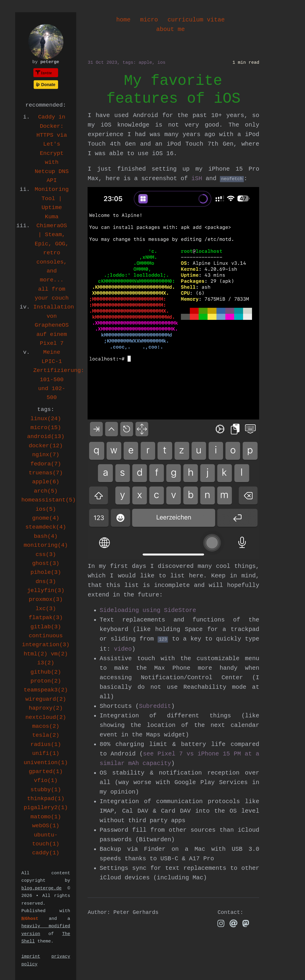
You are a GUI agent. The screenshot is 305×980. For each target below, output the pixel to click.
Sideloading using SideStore (148, 610)
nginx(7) (46, 455)
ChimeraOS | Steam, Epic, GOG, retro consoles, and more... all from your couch (52, 262)
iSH (197, 179)
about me (170, 29)
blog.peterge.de (42, 888)
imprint (31, 957)
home (123, 20)
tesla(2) (46, 735)
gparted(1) (46, 772)
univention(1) (46, 763)
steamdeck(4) (46, 527)
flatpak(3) (46, 618)
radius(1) (46, 744)
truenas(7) (46, 473)
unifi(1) (46, 753)
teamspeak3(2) (46, 690)
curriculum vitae (196, 20)
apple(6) (46, 482)
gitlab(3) (46, 627)
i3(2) (46, 663)
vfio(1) (46, 780)
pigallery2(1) (46, 808)
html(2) (35, 654)
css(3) (46, 554)
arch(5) (46, 491)
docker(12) (46, 446)
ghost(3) (46, 563)
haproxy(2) (46, 708)
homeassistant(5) (49, 500)
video (123, 649)
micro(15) (46, 428)
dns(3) (46, 582)
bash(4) (46, 536)
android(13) (46, 437)
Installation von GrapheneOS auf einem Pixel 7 (54, 325)
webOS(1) (46, 826)
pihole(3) (46, 572)
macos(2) (46, 726)
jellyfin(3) (46, 591)
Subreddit (155, 706)
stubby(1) (46, 790)
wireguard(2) (46, 699)
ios (161, 63)
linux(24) (46, 419)
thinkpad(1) (46, 799)
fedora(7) (46, 464)
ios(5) (46, 509)
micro (149, 20)
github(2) (46, 672)
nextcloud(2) (46, 717)
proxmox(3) (46, 599)
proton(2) (46, 681)
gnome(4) (46, 518)
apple (145, 63)
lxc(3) (46, 609)
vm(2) (59, 654)
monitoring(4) (46, 545)
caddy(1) (46, 853)
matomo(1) (46, 817)
